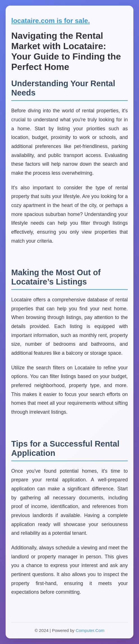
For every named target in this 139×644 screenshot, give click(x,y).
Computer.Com (90, 630)
